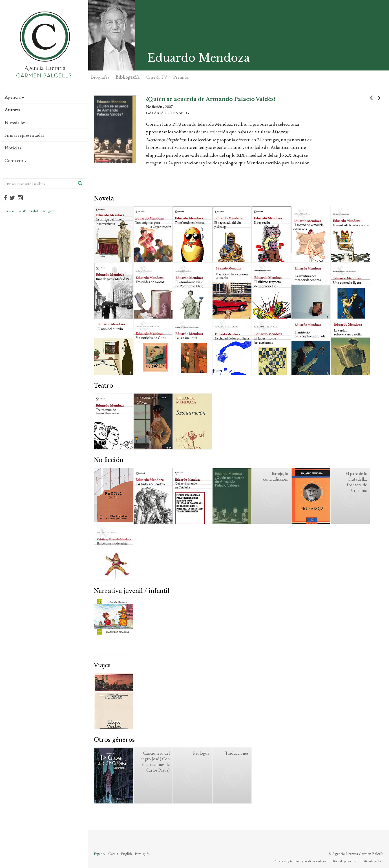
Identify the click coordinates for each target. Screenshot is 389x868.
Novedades (15, 122)
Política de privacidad (344, 861)
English (34, 211)
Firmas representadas (24, 135)
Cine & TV (156, 77)
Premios (181, 77)
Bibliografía (128, 77)
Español (10, 211)
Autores (12, 110)
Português (48, 211)
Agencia (14, 97)
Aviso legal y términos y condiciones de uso (301, 861)
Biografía (100, 77)
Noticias (13, 148)
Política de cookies (372, 861)
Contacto (16, 160)
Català (22, 211)
